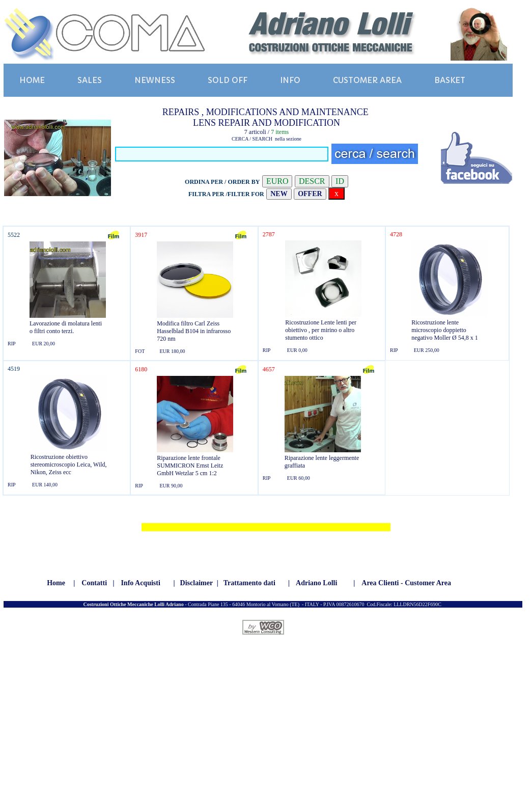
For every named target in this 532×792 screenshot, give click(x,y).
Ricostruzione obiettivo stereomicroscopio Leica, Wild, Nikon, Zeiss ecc (69, 465)
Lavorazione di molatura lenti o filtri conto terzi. (66, 327)
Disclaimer (197, 583)
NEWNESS (155, 80)
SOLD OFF (228, 80)
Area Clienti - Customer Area (406, 583)
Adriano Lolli (316, 583)
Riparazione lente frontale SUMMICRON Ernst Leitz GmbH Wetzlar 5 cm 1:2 (190, 466)
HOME (32, 80)
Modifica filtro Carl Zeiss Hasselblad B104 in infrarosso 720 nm (194, 331)
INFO (290, 80)
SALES (90, 80)
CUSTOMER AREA (367, 80)
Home (56, 583)
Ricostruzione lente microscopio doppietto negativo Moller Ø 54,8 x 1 (445, 330)
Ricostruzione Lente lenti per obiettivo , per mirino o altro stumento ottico (321, 330)
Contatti (94, 583)
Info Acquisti (140, 583)
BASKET (450, 80)
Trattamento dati (249, 583)
